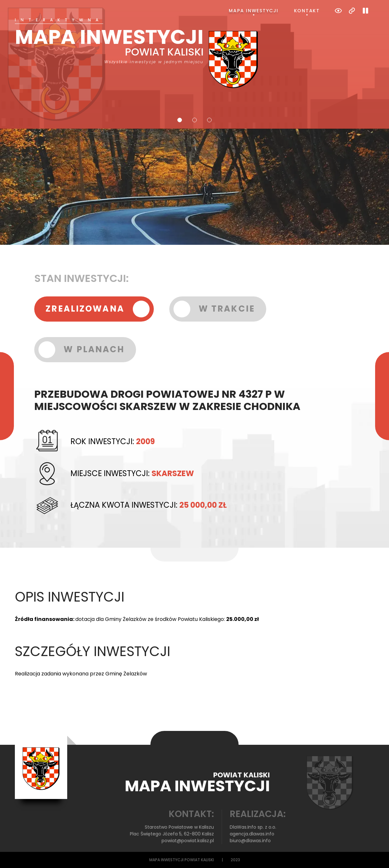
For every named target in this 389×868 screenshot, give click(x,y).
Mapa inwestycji (253, 11)
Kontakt (307, 11)
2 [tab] (194, 120)
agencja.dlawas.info (252, 834)
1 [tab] (180, 120)
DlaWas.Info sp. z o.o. (253, 827)
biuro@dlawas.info (250, 841)
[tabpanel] (194, 53)
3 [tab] (209, 120)
